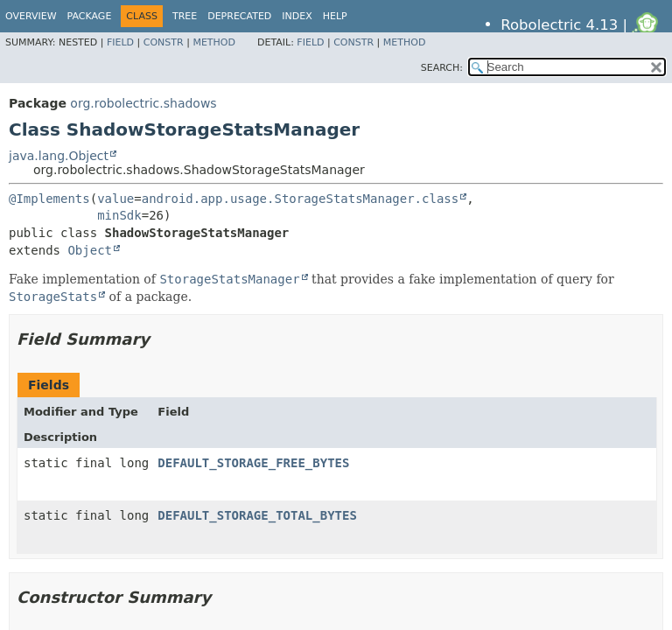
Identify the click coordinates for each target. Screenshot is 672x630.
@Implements (49, 199)
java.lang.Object (59, 156)
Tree (185, 16)
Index (297, 16)
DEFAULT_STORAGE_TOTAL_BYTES (257, 515)
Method (214, 42)
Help (335, 16)
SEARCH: (442, 68)
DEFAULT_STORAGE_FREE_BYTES (253, 463)
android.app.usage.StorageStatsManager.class (300, 199)
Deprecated (239, 16)
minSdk (119, 215)
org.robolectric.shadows (143, 103)
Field (120, 42)
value (115, 199)
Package (90, 16)
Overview (31, 16)
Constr (164, 42)
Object (90, 250)
